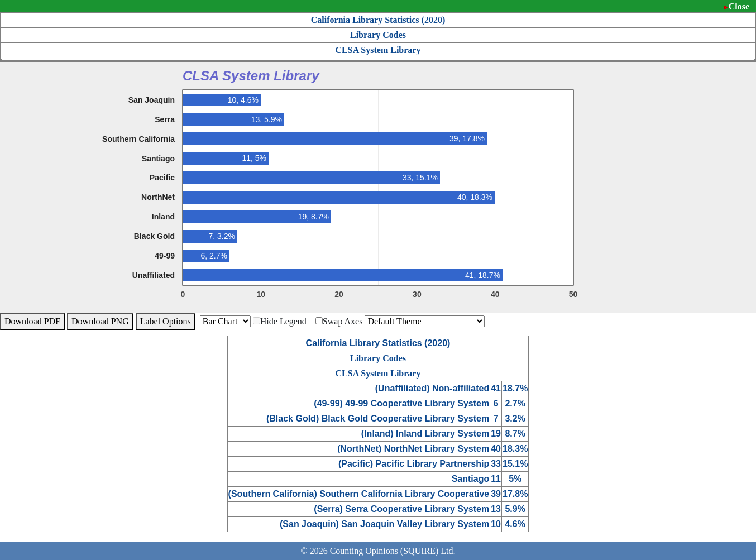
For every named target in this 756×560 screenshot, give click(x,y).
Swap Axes (339, 321)
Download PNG (100, 321)
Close (739, 6)
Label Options (166, 321)
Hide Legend (280, 321)
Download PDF (32, 321)
